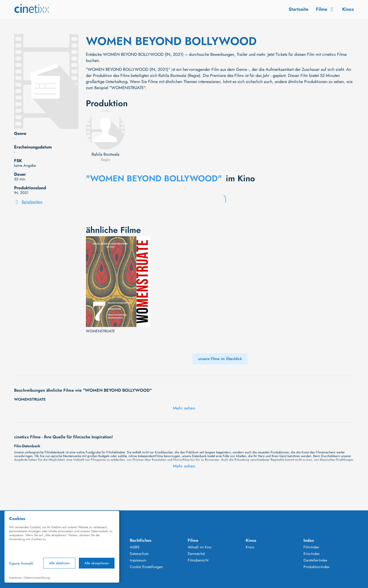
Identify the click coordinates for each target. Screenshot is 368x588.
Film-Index (311, 547)
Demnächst (196, 554)
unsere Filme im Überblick (220, 359)
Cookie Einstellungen (146, 567)
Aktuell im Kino (200, 547)
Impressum (138, 560)
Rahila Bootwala (105, 154)
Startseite (299, 9)
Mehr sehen (184, 408)
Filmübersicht (198, 560)
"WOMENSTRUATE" (127, 88)
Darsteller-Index (315, 560)
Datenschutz (139, 554)
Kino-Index (312, 554)
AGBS (135, 547)
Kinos (348, 9)
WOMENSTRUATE (100, 331)
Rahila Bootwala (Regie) (179, 76)
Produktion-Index (316, 567)
